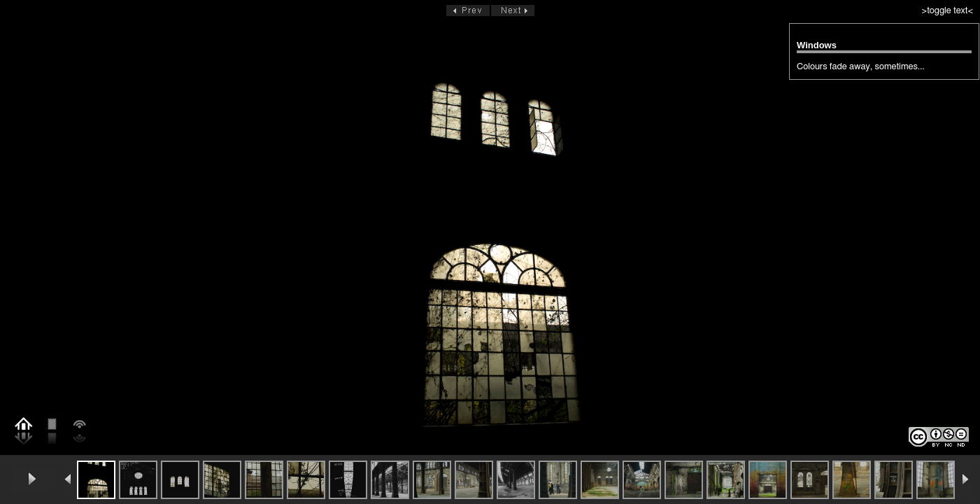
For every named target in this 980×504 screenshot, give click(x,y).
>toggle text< (947, 11)
